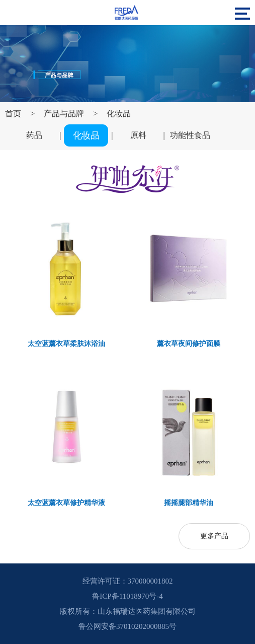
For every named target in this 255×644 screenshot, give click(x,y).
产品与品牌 (64, 114)
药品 (34, 135)
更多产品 (214, 536)
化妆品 (119, 114)
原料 (138, 135)
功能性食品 (190, 135)
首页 (13, 114)
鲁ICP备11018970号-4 (127, 596)
